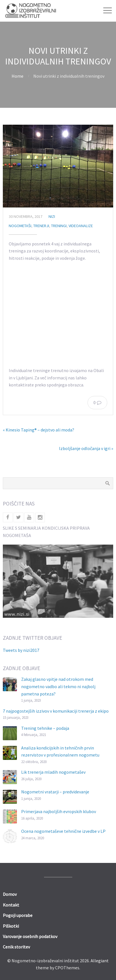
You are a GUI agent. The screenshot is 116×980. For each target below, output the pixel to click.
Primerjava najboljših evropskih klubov (59, 811)
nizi (52, 216)
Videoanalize (81, 226)
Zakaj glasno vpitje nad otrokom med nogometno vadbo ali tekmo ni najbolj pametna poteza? (58, 686)
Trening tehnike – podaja (45, 728)
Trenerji (41, 226)
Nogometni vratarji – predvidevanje (55, 792)
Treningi (59, 226)
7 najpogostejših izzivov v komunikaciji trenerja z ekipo (56, 711)
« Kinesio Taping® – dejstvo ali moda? (39, 430)
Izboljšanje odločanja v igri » (86, 448)
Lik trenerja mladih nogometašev (53, 772)
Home (17, 76)
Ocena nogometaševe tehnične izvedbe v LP (63, 831)
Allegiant (100, 961)
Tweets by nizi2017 (21, 650)
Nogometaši (20, 226)
